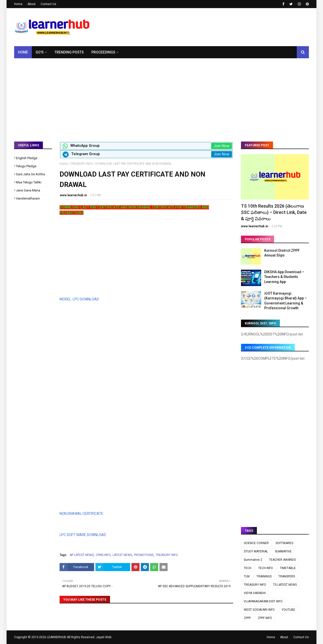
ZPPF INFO (265, 618)
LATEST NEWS (122, 555)
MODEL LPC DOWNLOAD (79, 299)
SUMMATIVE (283, 551)
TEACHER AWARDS (282, 560)
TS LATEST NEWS (285, 585)
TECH (248, 568)
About (32, 4)
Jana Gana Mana (28, 190)
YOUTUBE (288, 610)
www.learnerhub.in (73, 195)
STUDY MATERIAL (256, 551)
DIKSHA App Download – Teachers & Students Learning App (284, 277)
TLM (247, 576)
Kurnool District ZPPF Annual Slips (282, 253)
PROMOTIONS (144, 555)
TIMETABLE (288, 568)
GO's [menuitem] (40, 52)
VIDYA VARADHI (255, 593)
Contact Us (48, 4)
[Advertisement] (161, 96)
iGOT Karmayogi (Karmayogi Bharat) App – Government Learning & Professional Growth (286, 301)
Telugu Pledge (26, 166)
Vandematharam (28, 198)
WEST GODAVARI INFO (259, 610)
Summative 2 (253, 560)
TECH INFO (266, 568)
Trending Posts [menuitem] (69, 52)
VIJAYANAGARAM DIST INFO (263, 601)
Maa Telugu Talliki (29, 182)
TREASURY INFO (82, 164)
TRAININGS (264, 576)
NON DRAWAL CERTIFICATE (81, 514)
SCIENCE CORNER (256, 543)
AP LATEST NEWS (82, 555)
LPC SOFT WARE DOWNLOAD (83, 535)
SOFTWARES (284, 543)
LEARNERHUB (57, 637)
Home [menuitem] (23, 52)
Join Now (222, 146)
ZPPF (247, 618)
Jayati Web (104, 637)
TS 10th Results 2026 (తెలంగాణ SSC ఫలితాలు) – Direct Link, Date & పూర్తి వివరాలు (274, 212)
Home (18, 4)
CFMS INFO (103, 555)
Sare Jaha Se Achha (30, 174)
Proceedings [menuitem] (103, 52)
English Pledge (27, 158)
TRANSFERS (287, 576)
